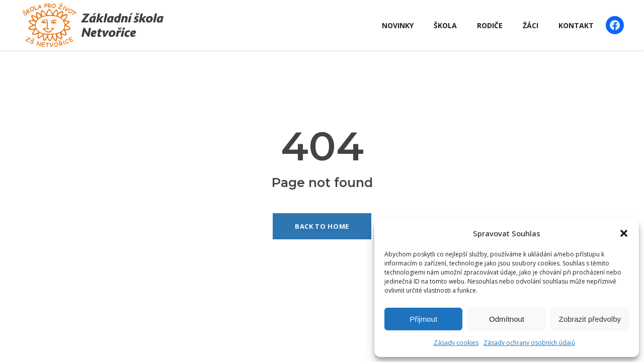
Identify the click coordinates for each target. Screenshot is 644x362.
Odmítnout (507, 319)
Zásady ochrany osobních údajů (529, 343)
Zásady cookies (456, 343)
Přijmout (423, 319)
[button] (624, 233)
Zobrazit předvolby (590, 319)
